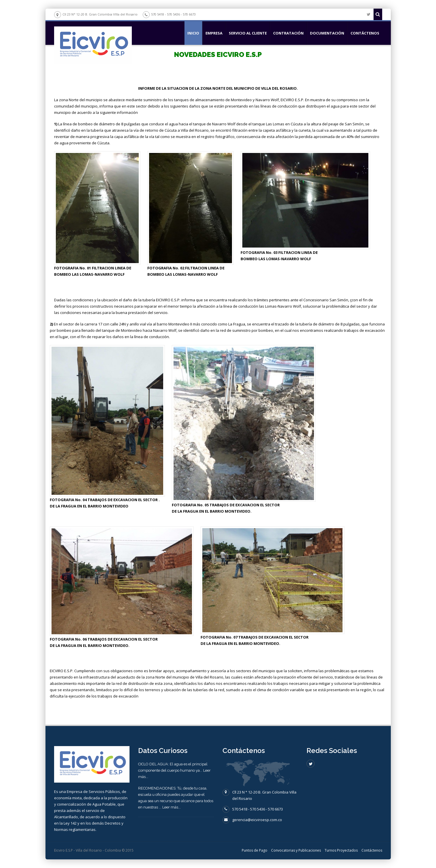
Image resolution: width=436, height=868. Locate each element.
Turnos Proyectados (341, 850)
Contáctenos (365, 33)
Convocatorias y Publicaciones (296, 850)
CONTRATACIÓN (288, 33)
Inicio (193, 33)
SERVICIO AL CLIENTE (248, 33)
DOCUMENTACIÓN (327, 33)
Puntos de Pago (255, 850)
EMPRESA (214, 33)
